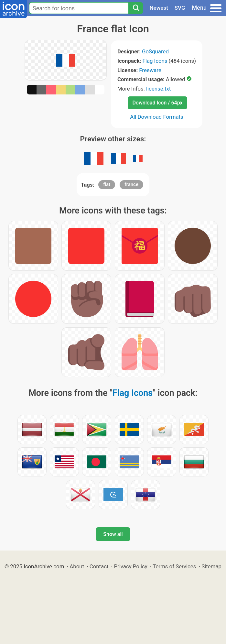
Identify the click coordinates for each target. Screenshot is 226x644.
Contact (99, 566)
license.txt (158, 89)
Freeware (150, 70)
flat (107, 184)
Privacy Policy (130, 566)
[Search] (136, 8)
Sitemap (211, 566)
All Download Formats (157, 117)
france (131, 184)
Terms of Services (174, 566)
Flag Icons (155, 61)
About (77, 566)
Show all (113, 534)
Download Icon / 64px (157, 103)
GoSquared (155, 51)
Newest (159, 8)
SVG (180, 8)
